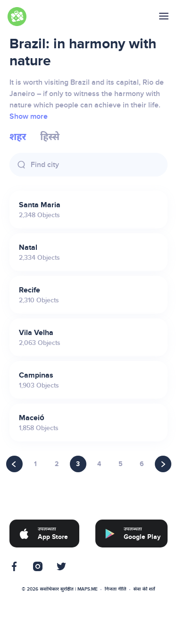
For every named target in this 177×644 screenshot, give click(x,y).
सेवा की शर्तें (144, 589)
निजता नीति (116, 589)
